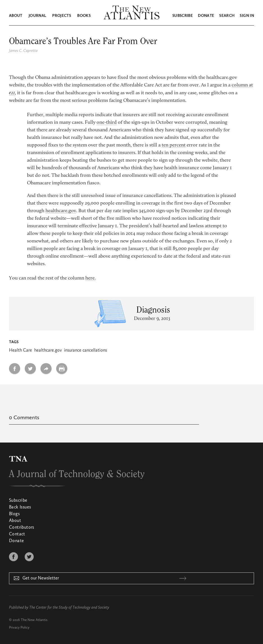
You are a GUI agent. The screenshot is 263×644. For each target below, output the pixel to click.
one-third (107, 123)
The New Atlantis (34, 620)
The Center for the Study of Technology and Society (69, 608)
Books (84, 16)
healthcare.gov (61, 211)
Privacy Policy (19, 628)
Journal (37, 16)
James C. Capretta (23, 51)
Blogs (14, 514)
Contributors (22, 528)
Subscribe (183, 16)
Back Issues (20, 507)
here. (91, 278)
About (16, 16)
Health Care (20, 350)
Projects (62, 16)
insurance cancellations (85, 350)
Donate (206, 16)
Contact (17, 534)
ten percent (174, 145)
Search (227, 16)
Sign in (247, 16)
